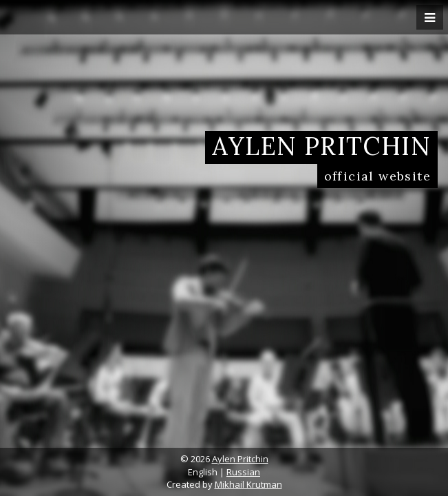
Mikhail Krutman (248, 484)
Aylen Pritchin (240, 459)
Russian (243, 472)
